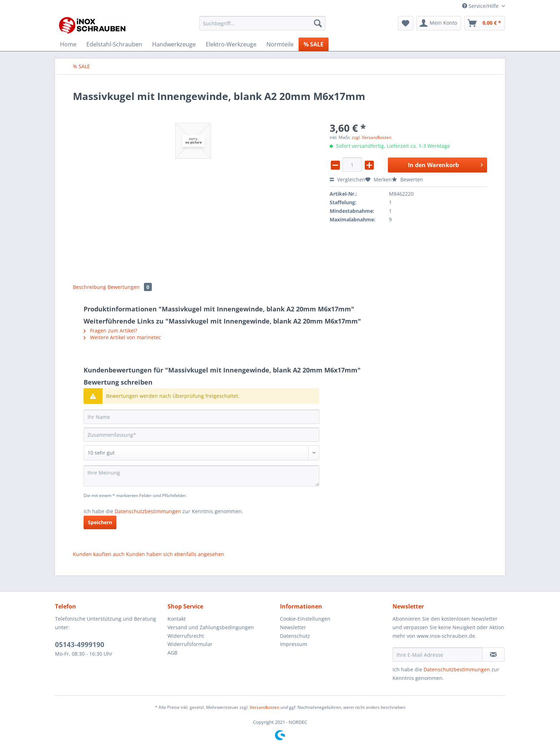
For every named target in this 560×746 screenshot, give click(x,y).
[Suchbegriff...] (262, 23)
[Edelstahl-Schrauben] (114, 44)
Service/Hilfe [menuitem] (481, 6)
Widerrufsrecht (186, 636)
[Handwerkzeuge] (174, 44)
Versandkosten (264, 707)
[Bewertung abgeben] (201, 453)
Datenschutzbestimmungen (148, 511)
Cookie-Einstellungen (305, 619)
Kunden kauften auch (99, 554)
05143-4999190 (80, 645)
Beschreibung (89, 287)
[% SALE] (314, 44)
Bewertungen (130, 287)
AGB (172, 653)
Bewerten (407, 179)
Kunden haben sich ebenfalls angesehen (175, 554)
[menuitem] (262, 27)
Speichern (100, 522)
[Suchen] (318, 23)
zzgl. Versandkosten (372, 137)
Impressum (294, 644)
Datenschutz (295, 636)
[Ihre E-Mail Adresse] (437, 655)
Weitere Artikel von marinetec (122, 337)
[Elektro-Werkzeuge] (231, 44)
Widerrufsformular (190, 644)
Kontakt (177, 619)
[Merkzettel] (406, 23)
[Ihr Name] (201, 417)
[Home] (68, 44)
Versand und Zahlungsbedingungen (211, 627)
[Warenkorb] (485, 23)
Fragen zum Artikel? (110, 331)
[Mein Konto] (439, 23)
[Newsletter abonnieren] (493, 655)
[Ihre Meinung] (201, 476)
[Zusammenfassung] (201, 435)
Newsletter (293, 627)
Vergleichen (347, 179)
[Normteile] (280, 44)
